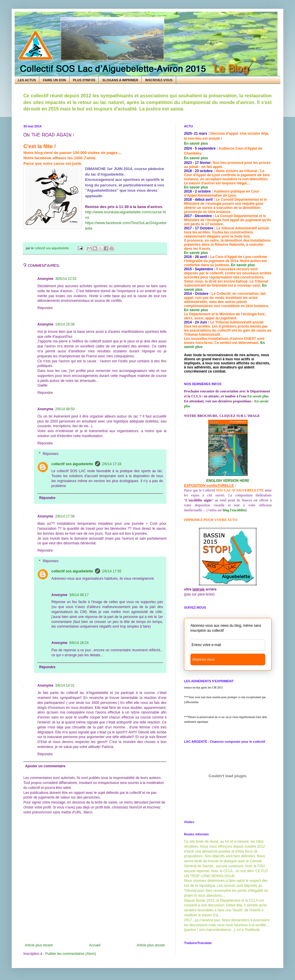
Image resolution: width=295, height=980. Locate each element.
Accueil (95, 945)
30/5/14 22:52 (66, 279)
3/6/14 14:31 (65, 685)
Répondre (45, 308)
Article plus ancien (151, 945)
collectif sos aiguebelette (72, 464)
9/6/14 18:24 (79, 643)
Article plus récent (39, 945)
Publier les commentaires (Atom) (71, 954)
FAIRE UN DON (54, 80)
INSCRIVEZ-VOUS (159, 80)
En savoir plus (196, 143)
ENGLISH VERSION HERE (228, 481)
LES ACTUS (27, 80)
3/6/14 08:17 (79, 595)
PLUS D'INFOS (84, 80)
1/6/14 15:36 (65, 324)
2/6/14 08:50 (65, 409)
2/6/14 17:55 (112, 571)
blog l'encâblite (234, 510)
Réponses (51, 454)
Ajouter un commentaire (45, 766)
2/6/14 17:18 (112, 464)
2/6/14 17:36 (65, 516)
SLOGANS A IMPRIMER (120, 80)
